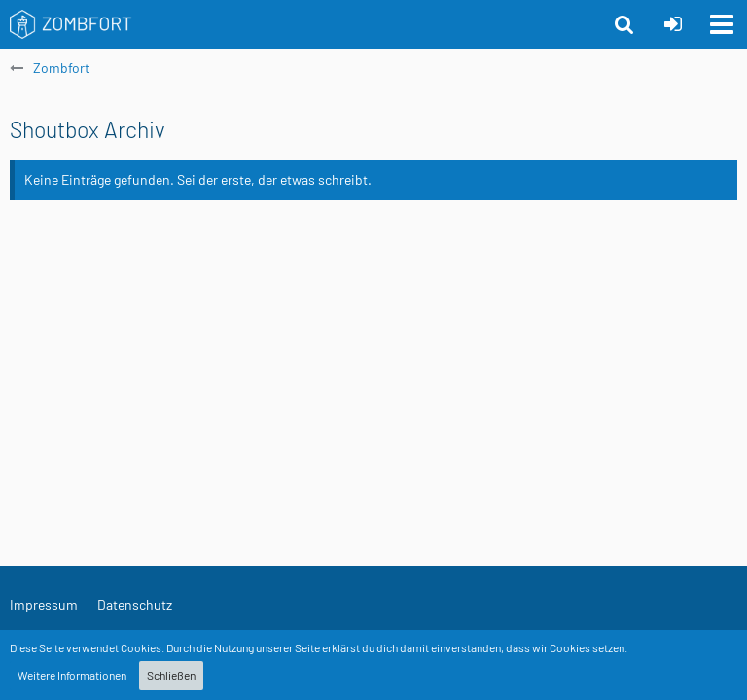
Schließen (171, 675)
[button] (722, 24)
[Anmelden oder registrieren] (673, 24)
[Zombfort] (71, 24)
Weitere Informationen (72, 675)
